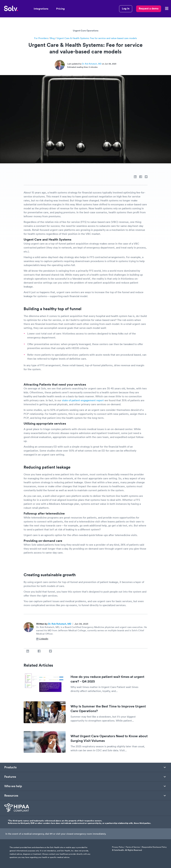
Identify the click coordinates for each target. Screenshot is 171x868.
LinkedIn (42, 639)
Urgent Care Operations (86, 31)
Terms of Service (133, 847)
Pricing (60, 9)
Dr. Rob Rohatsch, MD (92, 64)
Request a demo (149, 9)
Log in (126, 9)
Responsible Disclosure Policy (154, 847)
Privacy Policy (118, 847)
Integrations (41, 9)
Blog (52, 38)
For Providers (41, 38)
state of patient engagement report (83, 400)
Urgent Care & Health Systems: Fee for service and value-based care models (97, 38)
